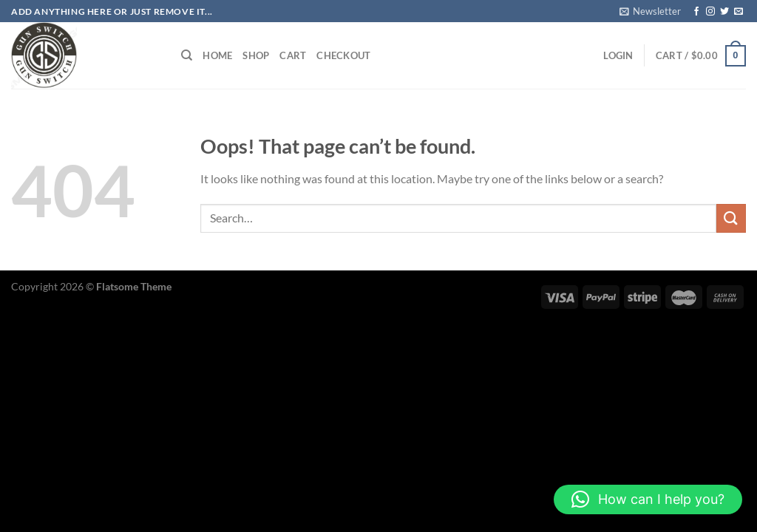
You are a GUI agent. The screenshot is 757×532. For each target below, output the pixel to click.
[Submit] (731, 218)
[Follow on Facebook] (696, 12)
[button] (648, 499)
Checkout (343, 55)
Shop (256, 55)
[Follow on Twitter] (724, 12)
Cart (293, 55)
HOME (217, 55)
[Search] (187, 55)
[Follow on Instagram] (710, 12)
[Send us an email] (739, 12)
